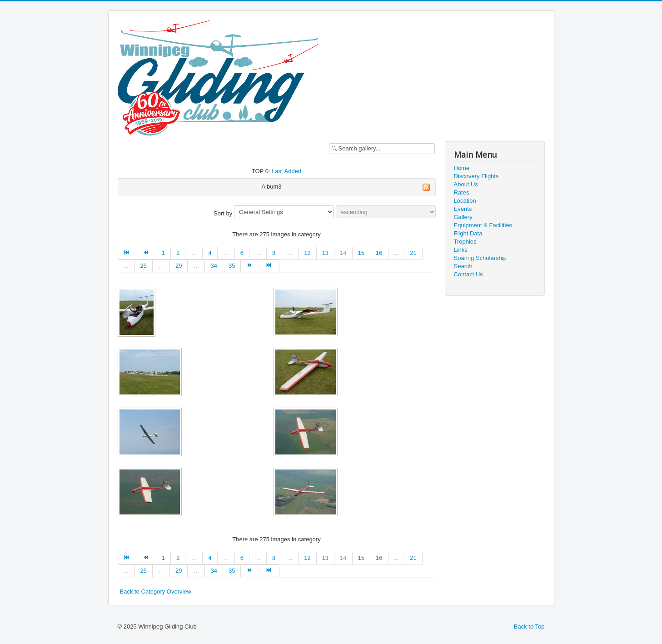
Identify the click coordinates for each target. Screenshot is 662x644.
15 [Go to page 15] (361, 253)
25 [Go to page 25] (144, 266)
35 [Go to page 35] (232, 266)
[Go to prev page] (147, 253)
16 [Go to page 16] (379, 253)
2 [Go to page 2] (178, 253)
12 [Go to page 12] (307, 253)
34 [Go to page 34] (214, 266)
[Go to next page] (250, 266)
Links (461, 250)
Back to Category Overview (156, 592)
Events (463, 209)
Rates (462, 192)
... (396, 253)
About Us (466, 184)
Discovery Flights (476, 176)
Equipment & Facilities (483, 225)
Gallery (463, 217)
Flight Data (468, 233)
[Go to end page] (270, 266)
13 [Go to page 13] (325, 253)
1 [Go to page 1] (163, 253)
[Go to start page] (127, 253)
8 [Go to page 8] (274, 253)
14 (343, 253)
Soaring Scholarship (480, 258)
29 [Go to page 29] (179, 266)
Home (462, 168)
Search (463, 266)
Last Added (286, 171)
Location (465, 201)
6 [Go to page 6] (242, 253)
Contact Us (468, 274)
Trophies (465, 242)
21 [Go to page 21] (413, 253)
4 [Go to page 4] (210, 253)
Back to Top (529, 627)
